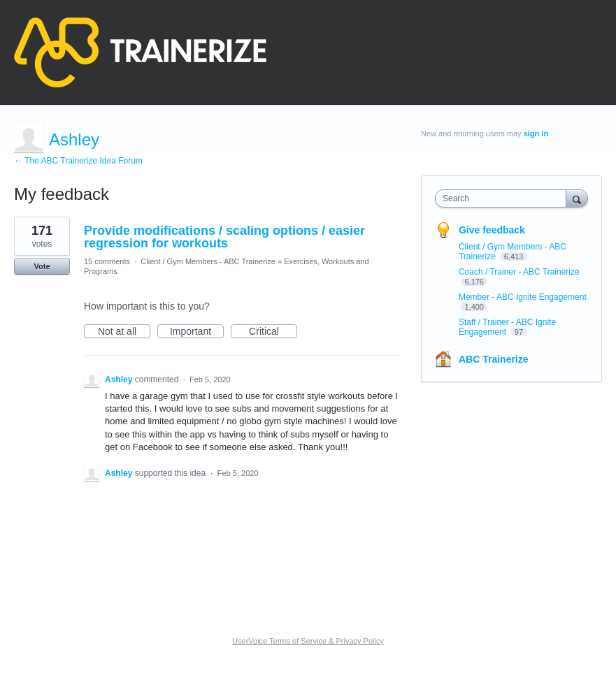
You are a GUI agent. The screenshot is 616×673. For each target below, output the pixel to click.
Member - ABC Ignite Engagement (523, 297)
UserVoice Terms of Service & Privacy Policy (308, 641)
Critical (273, 332)
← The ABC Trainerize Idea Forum (78, 161)
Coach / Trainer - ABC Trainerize (519, 272)
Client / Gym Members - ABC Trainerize (208, 261)
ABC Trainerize (494, 359)
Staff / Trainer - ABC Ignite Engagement (507, 327)
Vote (42, 266)
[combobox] (504, 198)
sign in (536, 133)
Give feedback (492, 230)
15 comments (107, 261)
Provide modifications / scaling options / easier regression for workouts (224, 237)
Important (197, 332)
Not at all (124, 332)
